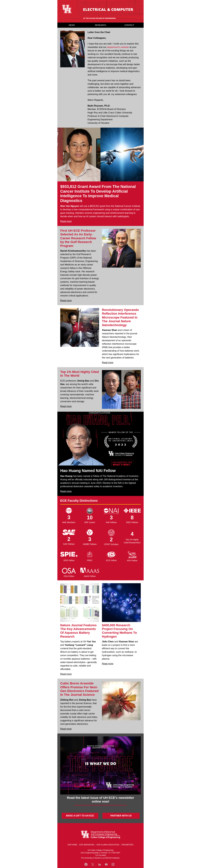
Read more (66, 221)
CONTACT (129, 25)
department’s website (118, 47)
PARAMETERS (128, 845)
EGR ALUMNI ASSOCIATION (108, 845)
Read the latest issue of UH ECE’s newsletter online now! (100, 800)
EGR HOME (72, 845)
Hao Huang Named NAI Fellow (88, 471)
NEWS (72, 25)
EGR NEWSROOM (87, 845)
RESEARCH (100, 25)
